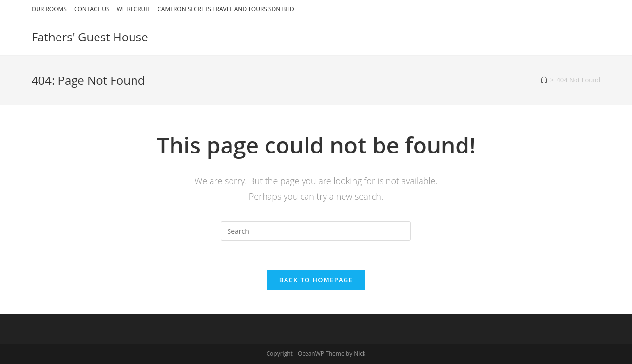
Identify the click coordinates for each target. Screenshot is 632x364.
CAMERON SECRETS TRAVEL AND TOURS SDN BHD (226, 9)
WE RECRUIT (134, 9)
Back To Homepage (316, 280)
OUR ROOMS (49, 9)
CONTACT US (92, 9)
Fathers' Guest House (90, 37)
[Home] (544, 80)
